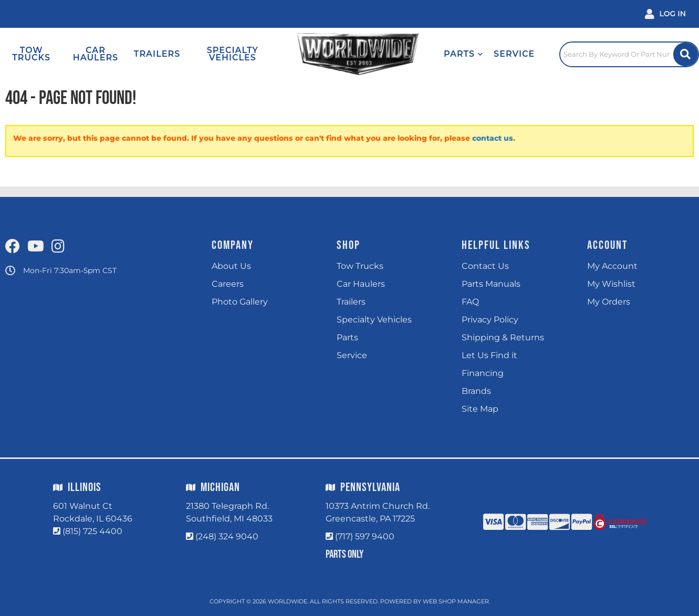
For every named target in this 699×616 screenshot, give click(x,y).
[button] (463, 54)
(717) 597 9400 (365, 536)
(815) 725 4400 (92, 531)
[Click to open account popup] (665, 14)
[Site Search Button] (686, 54)
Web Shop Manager (456, 601)
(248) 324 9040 (227, 536)
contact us (493, 138)
